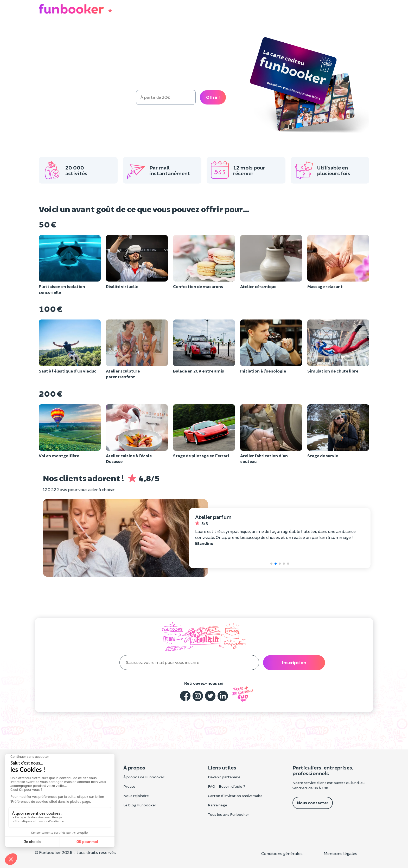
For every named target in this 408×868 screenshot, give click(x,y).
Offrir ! (213, 97)
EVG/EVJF (136, 32)
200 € (97, 97)
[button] (363, 10)
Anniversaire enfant (100, 32)
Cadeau (66, 32)
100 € (73, 97)
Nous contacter (313, 803)
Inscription (294, 662)
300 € (122, 97)
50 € (50, 97)
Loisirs (45, 32)
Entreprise (163, 32)
